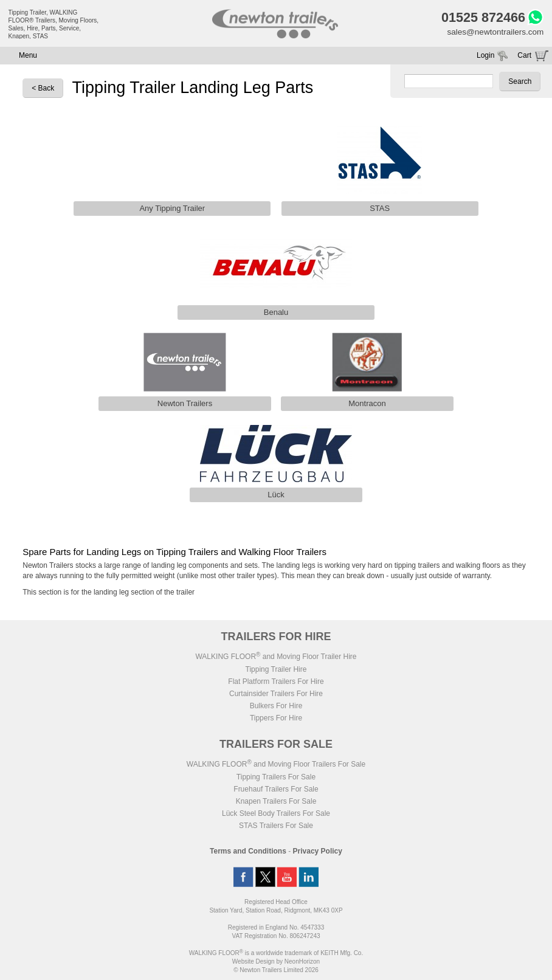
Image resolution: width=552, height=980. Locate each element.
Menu (28, 57)
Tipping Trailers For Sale (276, 779)
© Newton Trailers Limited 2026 (276, 972)
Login (485, 57)
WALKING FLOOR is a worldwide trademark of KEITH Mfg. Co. (276, 955)
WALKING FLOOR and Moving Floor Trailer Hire (276, 658)
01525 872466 (480, 18)
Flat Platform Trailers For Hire (276, 683)
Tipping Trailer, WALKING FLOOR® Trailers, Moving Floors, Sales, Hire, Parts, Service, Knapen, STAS (54, 24)
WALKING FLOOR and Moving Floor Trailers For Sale (276, 766)
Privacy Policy (318, 853)
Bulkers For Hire (276, 708)
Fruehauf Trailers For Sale (276, 791)
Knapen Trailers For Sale (276, 803)
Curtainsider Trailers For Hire (276, 695)
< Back (43, 90)
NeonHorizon (302, 963)
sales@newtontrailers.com (494, 33)
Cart (524, 57)
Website (254, 963)
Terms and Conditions (248, 853)
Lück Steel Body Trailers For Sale (276, 815)
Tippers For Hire (276, 720)
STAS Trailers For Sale (276, 827)
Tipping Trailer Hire (276, 671)
